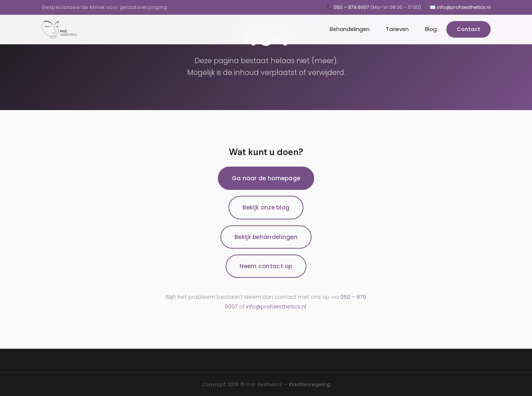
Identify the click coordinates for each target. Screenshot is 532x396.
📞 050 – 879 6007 (374, 7)
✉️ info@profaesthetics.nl (460, 7)
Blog (431, 29)
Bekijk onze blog (266, 207)
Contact (468, 29)
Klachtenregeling (310, 384)
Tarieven (397, 29)
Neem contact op (266, 266)
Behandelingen (350, 29)
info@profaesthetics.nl (276, 307)
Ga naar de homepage (266, 178)
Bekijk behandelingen (266, 237)
